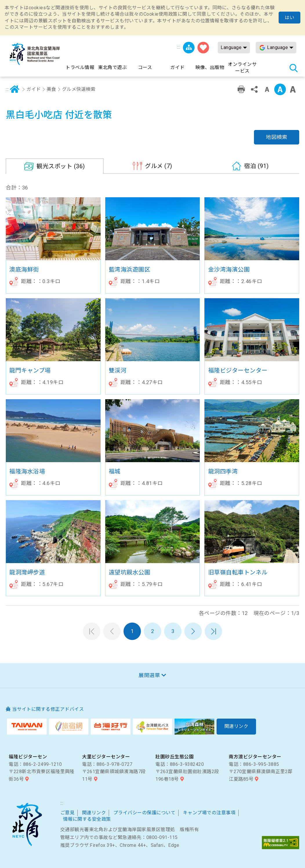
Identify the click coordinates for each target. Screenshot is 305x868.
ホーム (15, 89)
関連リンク (94, 813)
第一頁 (92, 631)
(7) (159, 166)
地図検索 (277, 137)
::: (179, 47)
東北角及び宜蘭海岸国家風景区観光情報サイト (35, 54)
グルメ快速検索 (79, 89)
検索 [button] (293, 68)
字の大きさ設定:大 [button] (293, 89)
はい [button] (289, 18)
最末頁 (213, 631)
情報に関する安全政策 (87, 819)
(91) (256, 166)
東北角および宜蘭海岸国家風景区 (27, 824)
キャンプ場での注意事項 (209, 813)
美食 (51, 89)
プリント (241, 89)
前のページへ (112, 631)
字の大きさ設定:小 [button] (267, 89)
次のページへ (193, 631)
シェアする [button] (254, 89)
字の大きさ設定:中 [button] (280, 89)
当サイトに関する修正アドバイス (48, 709)
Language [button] (231, 47)
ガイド (34, 89)
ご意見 (68, 813)
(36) (61, 166)
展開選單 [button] (149, 675)
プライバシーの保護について (145, 813)
